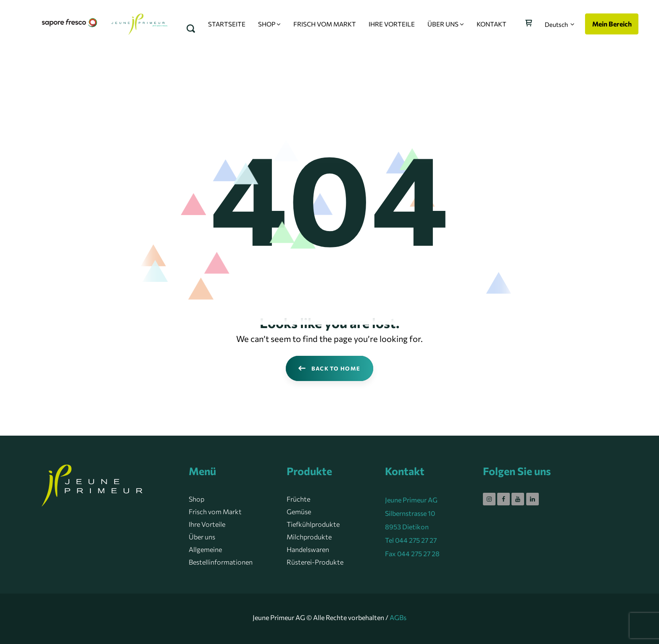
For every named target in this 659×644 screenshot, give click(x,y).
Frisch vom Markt (215, 511)
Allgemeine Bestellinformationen (221, 556)
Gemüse (299, 511)
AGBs (398, 617)
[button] (560, 24)
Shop (196, 499)
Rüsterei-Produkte (315, 562)
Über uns (202, 537)
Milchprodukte (309, 537)
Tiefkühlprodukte (313, 524)
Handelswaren (308, 549)
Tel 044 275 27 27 (411, 540)
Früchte (298, 499)
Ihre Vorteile (207, 524)
